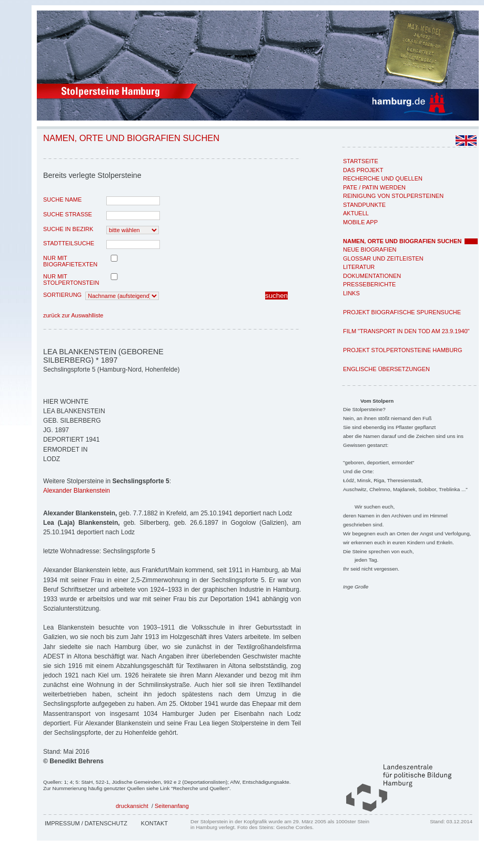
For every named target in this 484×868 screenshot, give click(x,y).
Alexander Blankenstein (77, 491)
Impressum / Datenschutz (86, 823)
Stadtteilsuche (69, 243)
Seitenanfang (172, 806)
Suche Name (62, 199)
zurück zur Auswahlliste (73, 315)
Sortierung (62, 295)
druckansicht (132, 806)
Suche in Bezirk (68, 229)
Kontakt (154, 823)
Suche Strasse (68, 214)
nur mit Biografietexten (70, 261)
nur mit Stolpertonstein (71, 280)
